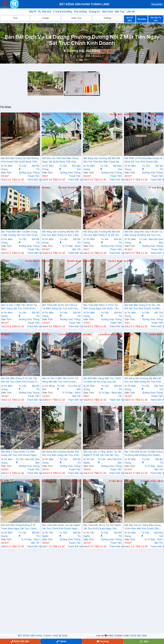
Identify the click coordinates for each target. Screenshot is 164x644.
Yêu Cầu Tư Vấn (156, 19)
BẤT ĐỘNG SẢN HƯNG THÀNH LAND (38, 636)
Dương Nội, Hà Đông (84, 51)
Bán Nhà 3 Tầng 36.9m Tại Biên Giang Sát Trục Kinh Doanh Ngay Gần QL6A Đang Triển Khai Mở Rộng (19, 454)
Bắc (152, 114)
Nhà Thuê (107, 12)
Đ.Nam (71, 261)
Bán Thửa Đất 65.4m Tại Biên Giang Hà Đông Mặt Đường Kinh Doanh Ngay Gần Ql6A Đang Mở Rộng (144, 454)
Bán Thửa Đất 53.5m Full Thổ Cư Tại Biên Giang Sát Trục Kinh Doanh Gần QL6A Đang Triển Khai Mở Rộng (61, 307)
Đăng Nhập (157, 4)
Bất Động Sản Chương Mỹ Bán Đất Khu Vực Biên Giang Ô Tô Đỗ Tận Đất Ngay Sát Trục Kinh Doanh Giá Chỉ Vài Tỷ (102, 234)
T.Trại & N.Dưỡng (62, 12)
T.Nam (70, 114)
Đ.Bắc (113, 114)
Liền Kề (131, 12)
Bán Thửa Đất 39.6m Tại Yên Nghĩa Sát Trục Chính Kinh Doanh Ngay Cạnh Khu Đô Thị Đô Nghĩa (61, 527)
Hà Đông (5, 114)
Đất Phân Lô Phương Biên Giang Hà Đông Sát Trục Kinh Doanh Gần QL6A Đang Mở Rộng (144, 160)
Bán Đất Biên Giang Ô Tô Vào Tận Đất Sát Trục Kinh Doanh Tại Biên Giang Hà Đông (143, 307)
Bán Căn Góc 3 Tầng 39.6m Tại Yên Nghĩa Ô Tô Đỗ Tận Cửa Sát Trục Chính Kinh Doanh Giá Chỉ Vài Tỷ (103, 454)
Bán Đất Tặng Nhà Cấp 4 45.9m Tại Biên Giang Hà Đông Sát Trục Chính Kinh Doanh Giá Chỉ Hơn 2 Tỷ (144, 234)
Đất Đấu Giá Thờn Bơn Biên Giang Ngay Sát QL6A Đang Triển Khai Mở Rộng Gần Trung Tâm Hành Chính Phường (61, 160)
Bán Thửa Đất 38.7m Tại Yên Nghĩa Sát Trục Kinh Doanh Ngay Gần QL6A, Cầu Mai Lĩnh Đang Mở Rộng (102, 527)
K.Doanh (63, 188)
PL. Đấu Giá (45, 12)
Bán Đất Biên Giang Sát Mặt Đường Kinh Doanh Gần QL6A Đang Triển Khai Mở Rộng (20, 160)
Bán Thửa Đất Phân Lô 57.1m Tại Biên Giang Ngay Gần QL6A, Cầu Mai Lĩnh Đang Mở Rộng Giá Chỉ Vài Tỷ (102, 307)
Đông (153, 335)
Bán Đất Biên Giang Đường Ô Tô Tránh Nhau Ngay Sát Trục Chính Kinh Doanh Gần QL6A (19, 527)
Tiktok (61, 641)
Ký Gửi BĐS (130, 19)
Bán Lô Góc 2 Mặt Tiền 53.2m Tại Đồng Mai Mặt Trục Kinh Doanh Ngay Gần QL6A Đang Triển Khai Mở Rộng (60, 380)
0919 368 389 (138, 636)
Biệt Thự (120, 12)
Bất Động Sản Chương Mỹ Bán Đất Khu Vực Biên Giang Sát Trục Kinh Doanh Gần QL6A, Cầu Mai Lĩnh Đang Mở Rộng (143, 380)
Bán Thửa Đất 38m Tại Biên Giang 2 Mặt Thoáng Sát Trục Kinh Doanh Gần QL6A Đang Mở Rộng (20, 234)
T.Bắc (29, 335)
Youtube (103, 641)
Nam (29, 114)
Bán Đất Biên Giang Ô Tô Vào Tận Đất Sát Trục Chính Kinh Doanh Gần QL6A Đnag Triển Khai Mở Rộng (20, 380)
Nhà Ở (33, 12)
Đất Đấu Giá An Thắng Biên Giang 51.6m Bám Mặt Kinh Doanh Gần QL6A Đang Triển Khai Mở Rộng (143, 527)
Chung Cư (94, 12)
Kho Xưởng (80, 12)
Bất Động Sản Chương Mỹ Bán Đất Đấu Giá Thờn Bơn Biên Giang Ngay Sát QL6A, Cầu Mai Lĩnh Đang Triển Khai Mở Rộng (102, 160)
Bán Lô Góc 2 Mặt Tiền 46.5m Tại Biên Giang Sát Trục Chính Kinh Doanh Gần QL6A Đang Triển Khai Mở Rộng (19, 307)
